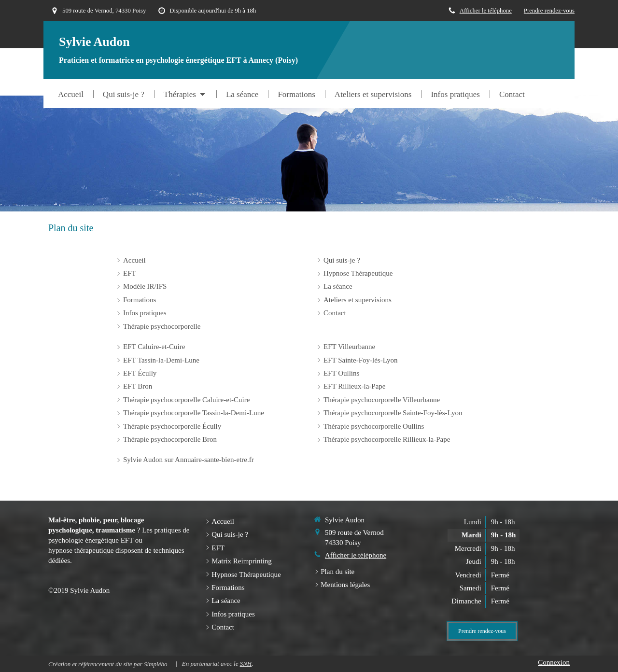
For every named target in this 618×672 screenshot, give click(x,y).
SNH (246, 664)
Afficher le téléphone (486, 11)
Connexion (554, 662)
